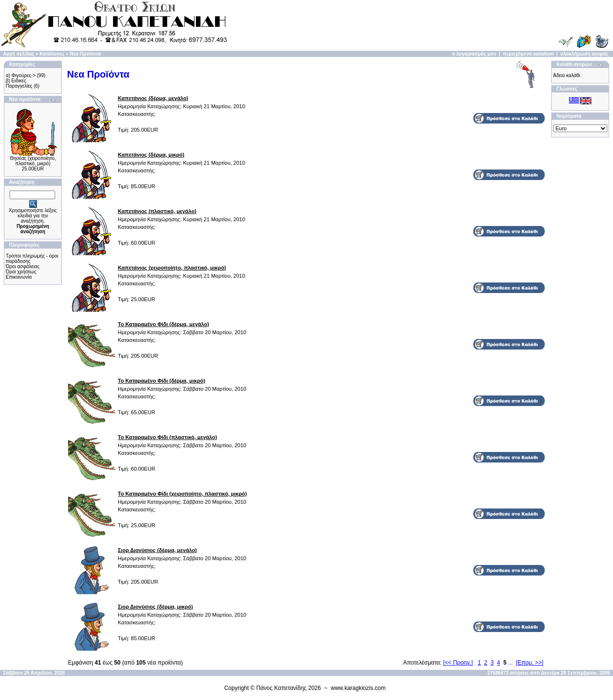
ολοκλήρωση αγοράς (585, 54)
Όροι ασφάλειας (23, 266)
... (511, 663)
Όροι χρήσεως (21, 272)
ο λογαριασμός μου (474, 54)
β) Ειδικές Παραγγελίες (19, 83)
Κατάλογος (52, 54)
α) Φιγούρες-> (21, 75)
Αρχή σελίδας (18, 54)
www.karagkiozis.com (358, 688)
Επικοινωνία (19, 277)
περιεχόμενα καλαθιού (528, 54)
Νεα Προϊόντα (85, 54)
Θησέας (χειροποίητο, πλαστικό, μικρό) (33, 161)
